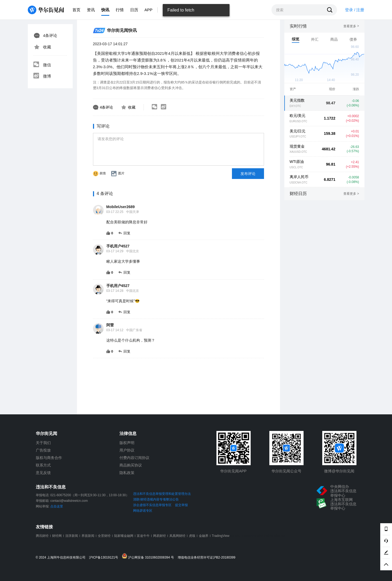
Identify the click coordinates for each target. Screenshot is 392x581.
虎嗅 (192, 536)
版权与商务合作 (49, 458)
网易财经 (160, 536)
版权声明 (127, 443)
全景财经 (104, 536)
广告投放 (43, 450)
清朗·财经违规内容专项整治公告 (156, 499)
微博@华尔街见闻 (339, 471)
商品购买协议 (131, 465)
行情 (120, 10)
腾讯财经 (42, 536)
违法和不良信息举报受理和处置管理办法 (162, 494)
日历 (134, 10)
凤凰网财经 (177, 536)
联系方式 (43, 465)
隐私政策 (127, 473)
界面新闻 (88, 536)
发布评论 (248, 174)
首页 (76, 10)
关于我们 (43, 443)
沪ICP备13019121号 (105, 558)
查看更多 (351, 26)
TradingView (221, 536)
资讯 (91, 10)
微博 (42, 76)
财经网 (57, 536)
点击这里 (57, 506)
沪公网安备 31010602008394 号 (149, 556)
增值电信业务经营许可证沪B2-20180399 (207, 558)
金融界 (204, 536)
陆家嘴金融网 (124, 536)
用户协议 (127, 450)
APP (149, 10)
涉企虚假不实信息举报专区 (152, 505)
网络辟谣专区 (143, 511)
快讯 (105, 10)
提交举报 (181, 505)
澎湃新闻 (72, 536)
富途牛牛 (143, 536)
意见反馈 (43, 473)
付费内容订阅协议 (134, 458)
